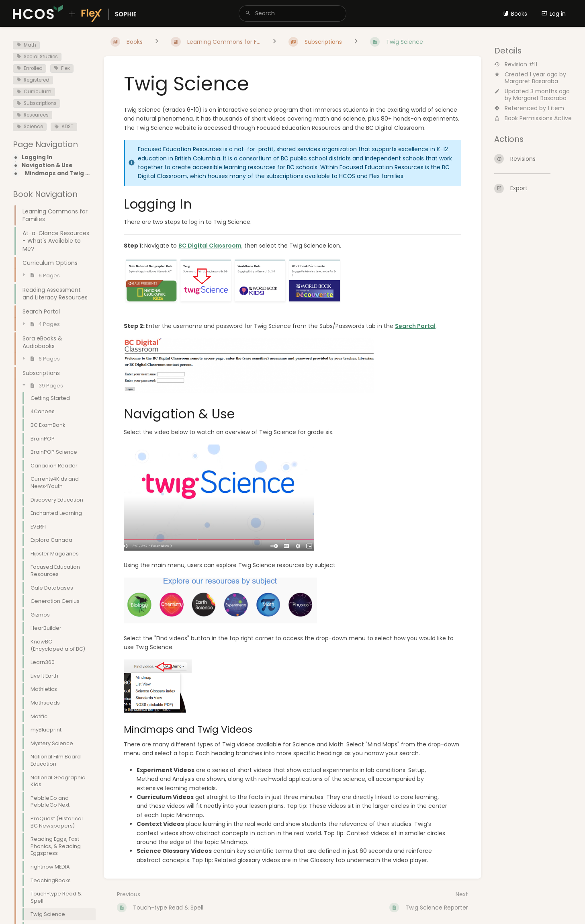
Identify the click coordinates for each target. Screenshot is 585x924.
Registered (33, 80)
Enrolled (30, 68)
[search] (293, 13)
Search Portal (415, 326)
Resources (33, 115)
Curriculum (34, 92)
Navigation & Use (47, 166)
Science (30, 127)
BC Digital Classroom (210, 246)
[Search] (248, 13)
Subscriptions (37, 103)
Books (515, 14)
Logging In (37, 158)
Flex (62, 68)
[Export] (533, 188)
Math (26, 45)
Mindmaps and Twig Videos (58, 174)
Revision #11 (516, 65)
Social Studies (37, 57)
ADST (64, 127)
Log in (554, 14)
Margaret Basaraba (531, 81)
